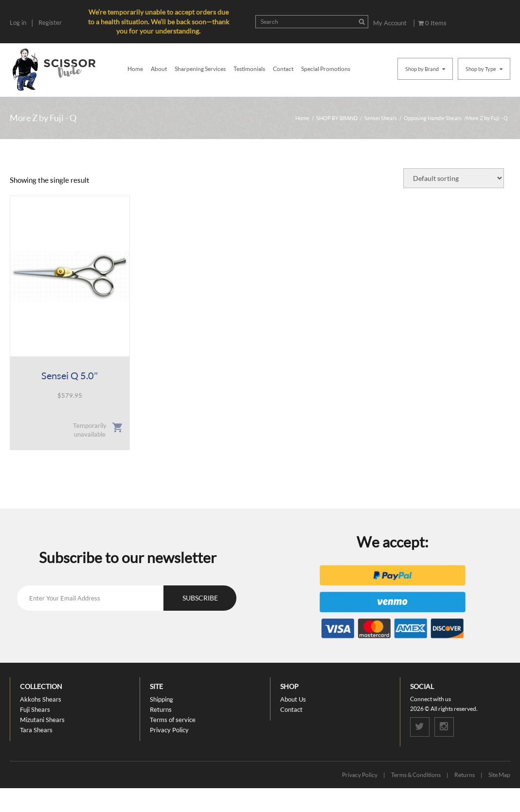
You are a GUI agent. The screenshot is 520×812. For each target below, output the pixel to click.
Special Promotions (326, 69)
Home (135, 69)
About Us (293, 699)
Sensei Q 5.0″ (70, 375)
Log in (18, 22)
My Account (390, 23)
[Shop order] (454, 178)
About (159, 69)
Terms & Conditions (416, 775)
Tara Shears (36, 730)
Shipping (161, 699)
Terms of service (173, 720)
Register (50, 22)
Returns (161, 709)
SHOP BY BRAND (337, 118)
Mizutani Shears (42, 720)
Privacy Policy (169, 730)
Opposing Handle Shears (433, 118)
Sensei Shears (381, 118)
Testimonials (249, 69)
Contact (283, 69)
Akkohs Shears (41, 699)
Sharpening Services (200, 69)
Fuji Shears (35, 709)
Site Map (499, 775)
